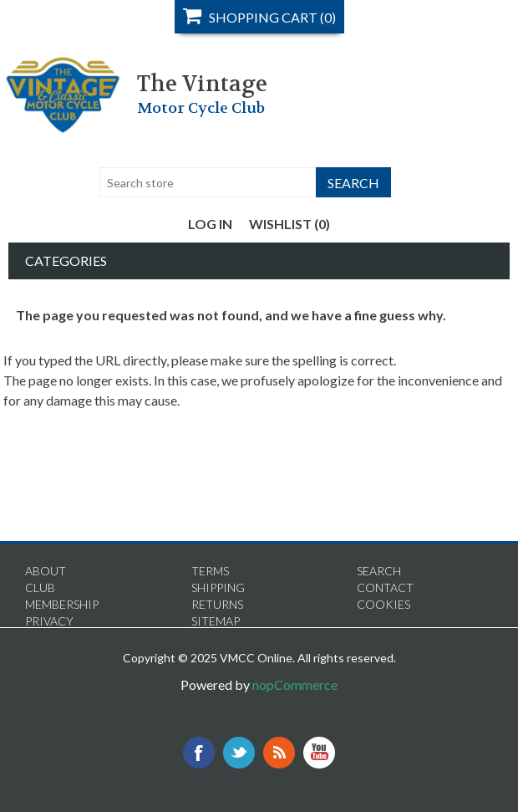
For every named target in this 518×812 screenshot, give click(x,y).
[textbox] (208, 182)
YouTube (319, 753)
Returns (217, 604)
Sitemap (216, 621)
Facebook (199, 753)
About (46, 571)
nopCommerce (295, 684)
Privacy (49, 621)
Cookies (383, 604)
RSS (279, 753)
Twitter (239, 753)
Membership (62, 604)
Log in (210, 224)
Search (379, 571)
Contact (385, 587)
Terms (210, 571)
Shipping (218, 587)
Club (40, 587)
